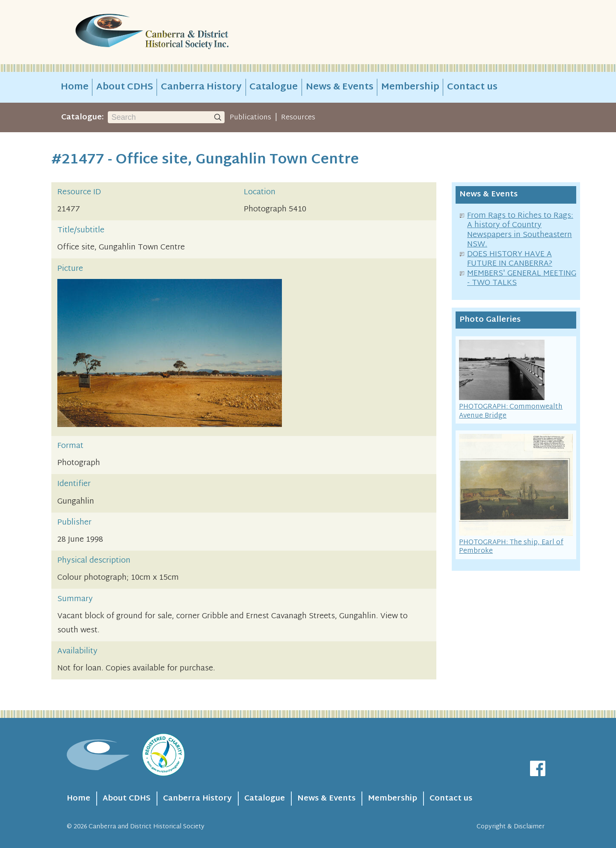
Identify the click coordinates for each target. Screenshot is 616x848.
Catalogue (274, 87)
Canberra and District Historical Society (147, 827)
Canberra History (201, 87)
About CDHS (125, 87)
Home (75, 87)
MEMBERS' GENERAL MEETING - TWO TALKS (522, 279)
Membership (410, 87)
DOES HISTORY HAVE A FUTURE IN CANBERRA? (510, 259)
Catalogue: (83, 117)
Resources (298, 118)
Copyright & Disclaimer (511, 827)
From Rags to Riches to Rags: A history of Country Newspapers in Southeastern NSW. (520, 230)
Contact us (472, 87)
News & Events (340, 87)
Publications (250, 118)
